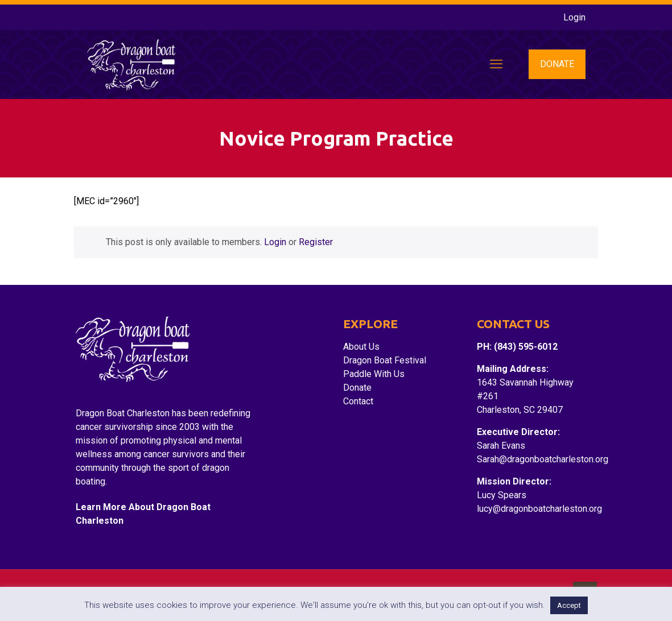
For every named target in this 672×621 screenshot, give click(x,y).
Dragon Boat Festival (385, 360)
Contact (358, 401)
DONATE (557, 64)
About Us (361, 347)
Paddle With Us (374, 374)
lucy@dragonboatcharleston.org (539, 509)
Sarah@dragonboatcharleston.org (543, 459)
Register (316, 242)
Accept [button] (569, 605)
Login (574, 17)
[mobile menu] (496, 64)
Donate (357, 388)
